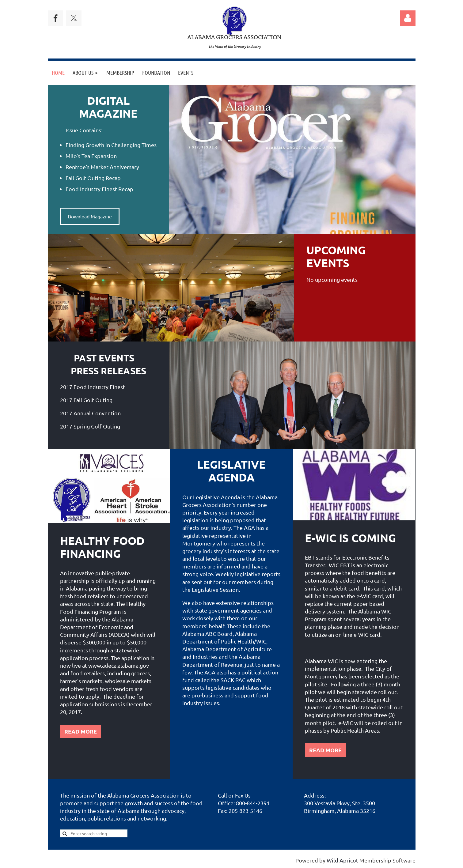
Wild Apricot (342, 860)
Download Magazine (90, 216)
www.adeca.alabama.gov (119, 665)
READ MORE (81, 731)
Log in (408, 18)
